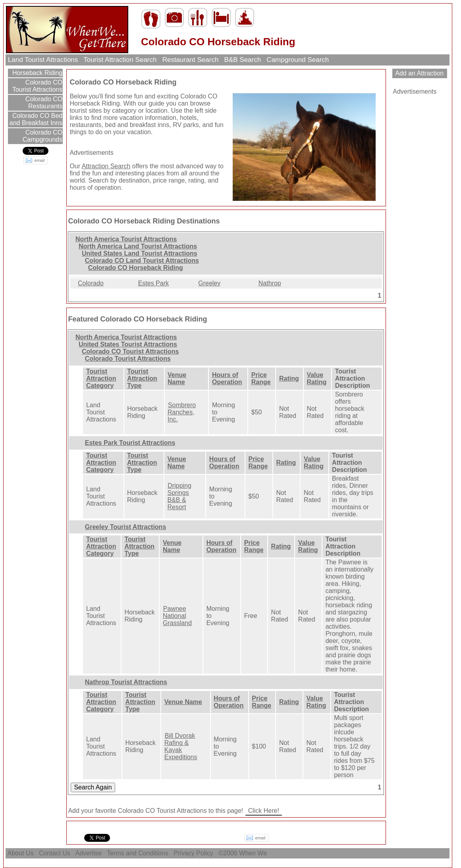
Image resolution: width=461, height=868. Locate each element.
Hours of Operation (227, 378)
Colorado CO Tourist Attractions (37, 86)
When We (254, 853)
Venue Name (177, 378)
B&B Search (243, 60)
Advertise (89, 853)
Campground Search (298, 60)
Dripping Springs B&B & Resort (179, 496)
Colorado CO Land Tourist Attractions (142, 261)
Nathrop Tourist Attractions (126, 682)
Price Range (261, 378)
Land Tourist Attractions (43, 60)
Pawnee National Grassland (177, 616)
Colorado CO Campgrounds (43, 136)
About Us (21, 853)
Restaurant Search (190, 60)
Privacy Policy (193, 853)
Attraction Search (106, 166)
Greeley (209, 283)
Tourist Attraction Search (120, 60)
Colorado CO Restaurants (43, 103)
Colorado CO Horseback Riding (136, 268)
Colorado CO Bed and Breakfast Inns (36, 119)
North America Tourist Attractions (126, 239)
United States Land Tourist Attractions (140, 253)
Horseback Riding (37, 73)
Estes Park (153, 283)
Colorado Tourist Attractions (128, 359)
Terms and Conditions (138, 853)
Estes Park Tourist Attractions (130, 443)
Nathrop (270, 283)
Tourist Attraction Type (142, 378)
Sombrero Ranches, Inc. (182, 412)
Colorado (91, 283)
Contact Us (54, 853)
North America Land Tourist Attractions (138, 246)
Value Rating (316, 378)
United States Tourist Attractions (128, 344)
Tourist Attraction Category (101, 378)
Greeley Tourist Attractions (126, 527)
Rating (289, 378)
